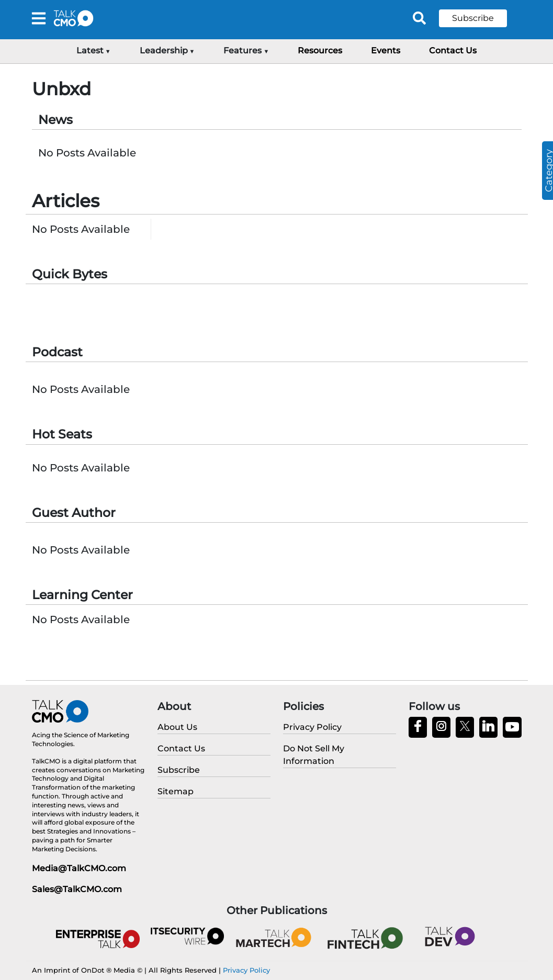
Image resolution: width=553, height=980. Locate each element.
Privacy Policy (246, 970)
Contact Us (453, 50)
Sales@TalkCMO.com (77, 889)
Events (386, 50)
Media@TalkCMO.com (79, 868)
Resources (320, 50)
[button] (481, 18)
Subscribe (473, 18)
